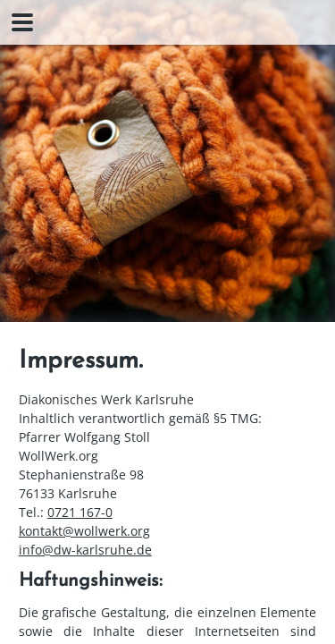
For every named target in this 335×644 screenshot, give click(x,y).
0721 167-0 (80, 512)
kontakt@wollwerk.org (84, 531)
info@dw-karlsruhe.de (85, 550)
